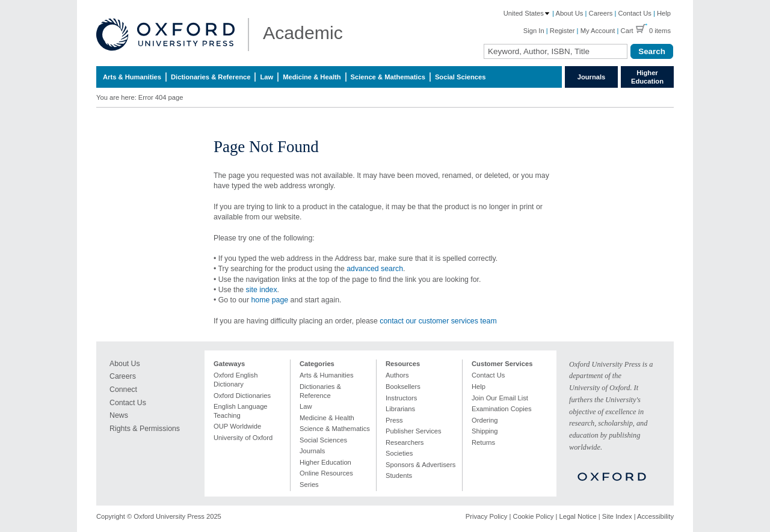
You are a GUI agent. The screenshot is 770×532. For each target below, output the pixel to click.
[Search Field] (556, 51)
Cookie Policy (534, 516)
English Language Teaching (241, 411)
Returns (483, 442)
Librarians (400, 409)
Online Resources (326, 473)
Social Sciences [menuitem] (460, 77)
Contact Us (635, 13)
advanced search (375, 269)
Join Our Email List (500, 398)
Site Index (617, 516)
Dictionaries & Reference (320, 391)
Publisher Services (414, 431)
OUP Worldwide (237, 426)
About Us (569, 13)
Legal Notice (577, 516)
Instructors (401, 398)
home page (269, 300)
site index (262, 290)
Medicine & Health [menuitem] (312, 77)
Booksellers (403, 387)
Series (309, 485)
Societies (399, 453)
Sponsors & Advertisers (420, 465)
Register (562, 31)
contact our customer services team (438, 321)
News (119, 415)
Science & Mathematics (335, 429)
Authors (397, 375)
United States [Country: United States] (527, 13)
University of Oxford (243, 438)
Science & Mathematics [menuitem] (388, 77)
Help (664, 13)
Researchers (405, 442)
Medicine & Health (327, 418)
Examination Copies (502, 409)
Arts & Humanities (327, 375)
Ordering (485, 420)
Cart (627, 31)
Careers (601, 13)
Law (306, 406)
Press (394, 420)
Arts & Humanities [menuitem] (132, 77)
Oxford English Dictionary (236, 380)
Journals (592, 77)
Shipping (485, 431)
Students (399, 475)
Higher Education (647, 77)
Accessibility (655, 516)
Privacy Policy (487, 516)
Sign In (534, 31)
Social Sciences (323, 440)
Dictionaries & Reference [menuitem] (211, 77)
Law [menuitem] (266, 77)
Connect (123, 390)
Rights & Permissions (145, 429)
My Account (598, 31)
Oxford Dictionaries (242, 396)
